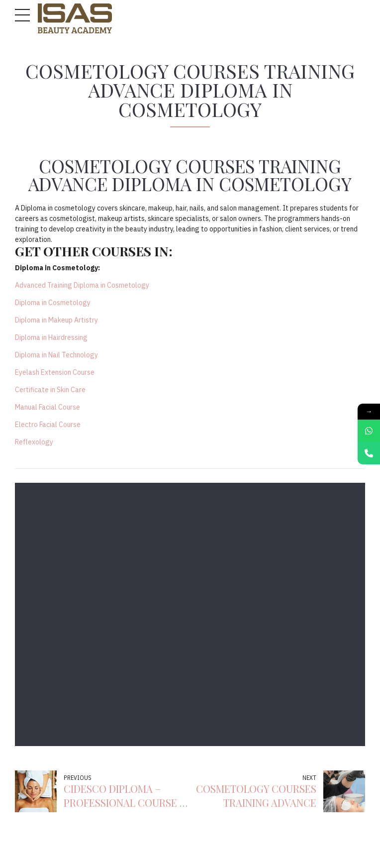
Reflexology (34, 442)
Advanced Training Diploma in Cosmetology (82, 285)
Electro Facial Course (48, 425)
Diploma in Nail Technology (56, 355)
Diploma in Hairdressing (51, 337)
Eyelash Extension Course (55, 372)
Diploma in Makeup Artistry (56, 320)
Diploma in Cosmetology (53, 303)
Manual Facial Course (47, 407)
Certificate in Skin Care (50, 390)
